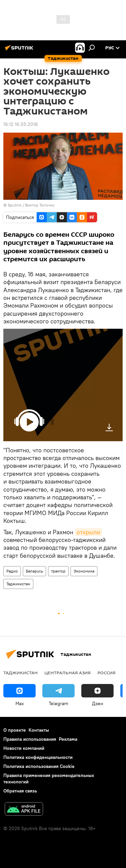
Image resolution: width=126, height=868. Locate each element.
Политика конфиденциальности (38, 757)
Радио (12, 571)
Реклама (68, 739)
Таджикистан (18, 584)
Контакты (39, 730)
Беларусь (34, 571)
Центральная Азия (68, 673)
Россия (107, 673)
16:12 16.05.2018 (20, 124)
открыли (88, 532)
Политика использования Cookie (39, 766)
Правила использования (30, 739)
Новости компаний (24, 748)
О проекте (15, 730)
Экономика (84, 571)
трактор (58, 571)
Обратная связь (20, 791)
